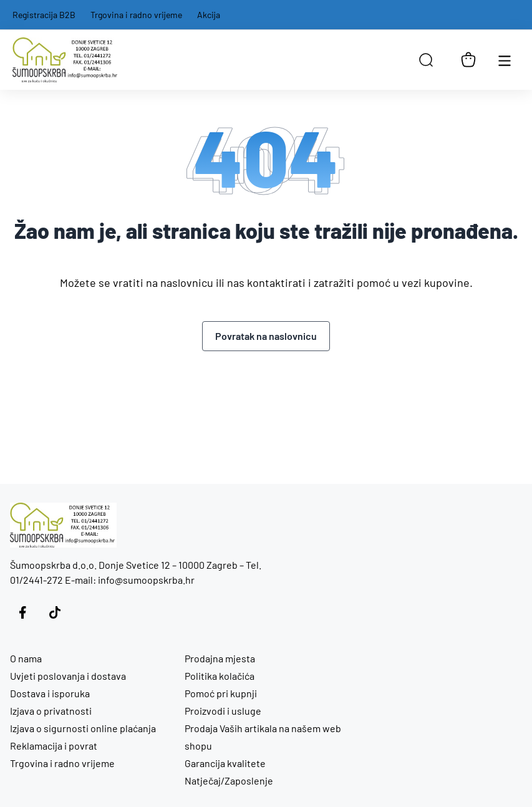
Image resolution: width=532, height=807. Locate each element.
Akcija (209, 15)
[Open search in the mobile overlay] (426, 60)
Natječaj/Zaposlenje (229, 780)
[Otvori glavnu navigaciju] (505, 60)
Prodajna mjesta (220, 658)
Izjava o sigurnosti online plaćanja (83, 728)
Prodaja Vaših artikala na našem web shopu (263, 737)
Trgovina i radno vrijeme (136, 15)
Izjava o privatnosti (51, 711)
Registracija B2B (44, 15)
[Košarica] (468, 60)
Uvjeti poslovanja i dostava (68, 676)
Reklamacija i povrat (54, 746)
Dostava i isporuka (50, 693)
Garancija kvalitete (225, 763)
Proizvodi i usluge (223, 711)
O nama (26, 658)
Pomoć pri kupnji (221, 693)
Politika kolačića (220, 676)
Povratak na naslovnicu (266, 336)
